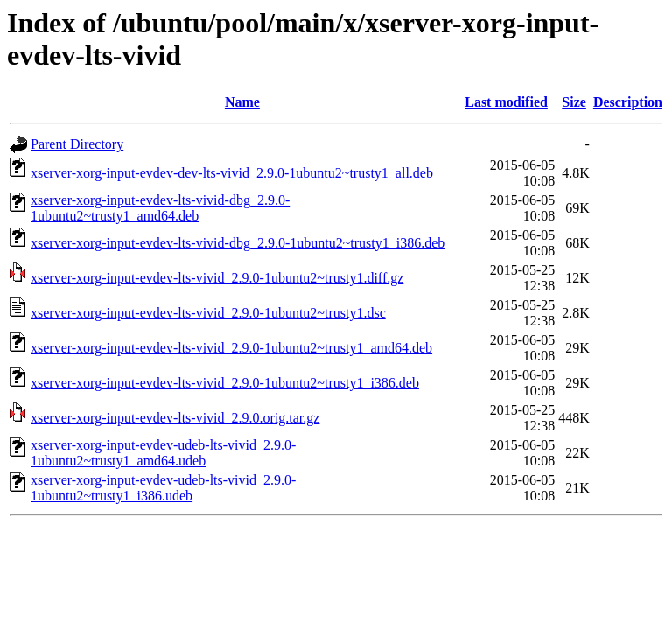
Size (574, 102)
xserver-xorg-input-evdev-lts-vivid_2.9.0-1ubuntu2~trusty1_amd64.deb (231, 348)
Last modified (506, 102)
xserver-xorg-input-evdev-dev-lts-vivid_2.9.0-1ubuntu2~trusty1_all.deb (232, 173)
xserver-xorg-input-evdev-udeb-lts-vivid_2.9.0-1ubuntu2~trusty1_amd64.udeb (163, 453)
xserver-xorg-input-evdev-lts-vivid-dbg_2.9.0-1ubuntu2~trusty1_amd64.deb (160, 208)
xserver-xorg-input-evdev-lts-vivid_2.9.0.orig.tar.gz (175, 418)
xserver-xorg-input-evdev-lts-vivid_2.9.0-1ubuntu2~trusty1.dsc (208, 313)
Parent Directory (77, 144)
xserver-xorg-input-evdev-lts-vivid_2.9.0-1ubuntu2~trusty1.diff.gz (217, 278)
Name (242, 102)
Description (628, 102)
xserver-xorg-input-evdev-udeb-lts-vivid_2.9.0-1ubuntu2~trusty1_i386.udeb (163, 488)
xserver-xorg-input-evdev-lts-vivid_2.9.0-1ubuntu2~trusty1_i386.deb (225, 383)
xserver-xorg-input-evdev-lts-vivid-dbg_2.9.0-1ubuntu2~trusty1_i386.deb (238, 243)
